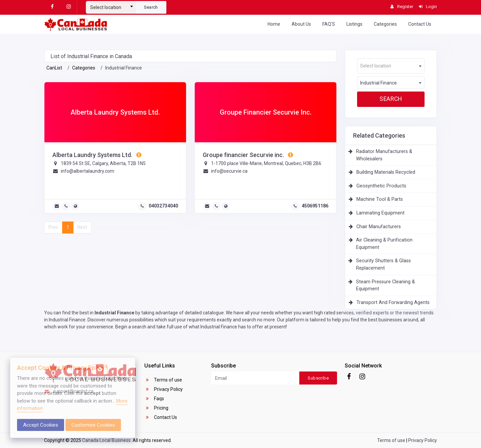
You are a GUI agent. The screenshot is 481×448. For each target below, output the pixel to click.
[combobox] (111, 5)
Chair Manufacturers (379, 227)
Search (151, 7)
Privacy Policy (164, 389)
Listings (354, 24)
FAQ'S (329, 24)
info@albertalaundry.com (88, 171)
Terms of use (163, 380)
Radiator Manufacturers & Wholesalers (384, 155)
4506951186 (315, 206)
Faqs (154, 399)
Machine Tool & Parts (380, 199)
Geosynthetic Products (381, 186)
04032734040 (163, 206)
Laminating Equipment (380, 213)
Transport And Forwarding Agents (393, 303)
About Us (301, 24)
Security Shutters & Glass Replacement (383, 264)
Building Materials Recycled (386, 172)
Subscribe (318, 378)
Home (274, 24)
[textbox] (111, 7)
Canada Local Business (106, 440)
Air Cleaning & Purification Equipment (384, 244)
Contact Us (420, 24)
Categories (385, 24)
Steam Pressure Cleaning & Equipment (385, 285)
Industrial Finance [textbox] (378, 83)
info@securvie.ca (229, 171)
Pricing (156, 408)
